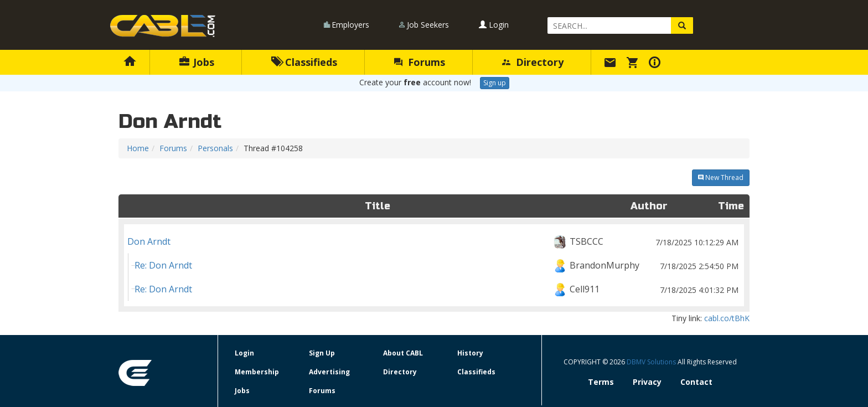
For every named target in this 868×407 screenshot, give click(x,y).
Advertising (329, 372)
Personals (215, 148)
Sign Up (322, 353)
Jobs (197, 62)
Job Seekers (428, 25)
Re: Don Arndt (438, 266)
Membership (257, 372)
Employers (350, 25)
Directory (533, 62)
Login (494, 25)
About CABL (403, 353)
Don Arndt (434, 242)
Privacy (647, 382)
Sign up (495, 83)
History (470, 353)
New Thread (721, 177)
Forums (420, 62)
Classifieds (304, 62)
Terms (601, 382)
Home (138, 148)
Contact (696, 382)
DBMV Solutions (652, 362)
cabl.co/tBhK (727, 318)
